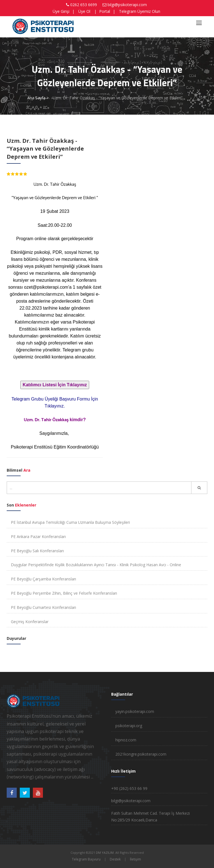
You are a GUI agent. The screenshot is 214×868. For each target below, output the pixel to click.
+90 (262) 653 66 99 (129, 788)
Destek (115, 859)
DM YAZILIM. (105, 853)
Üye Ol (84, 11)
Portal (105, 11)
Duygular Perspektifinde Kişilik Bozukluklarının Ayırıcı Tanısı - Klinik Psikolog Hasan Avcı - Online (96, 565)
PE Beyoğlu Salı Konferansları (37, 551)
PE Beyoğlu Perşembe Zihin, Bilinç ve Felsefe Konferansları (64, 593)
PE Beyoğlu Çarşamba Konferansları (43, 579)
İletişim (135, 859)
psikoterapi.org (129, 726)
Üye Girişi (61, 11)
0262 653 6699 (84, 5)
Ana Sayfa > (38, 98)
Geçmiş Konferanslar (30, 622)
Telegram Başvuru (86, 859)
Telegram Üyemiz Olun (140, 11)
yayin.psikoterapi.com (135, 711)
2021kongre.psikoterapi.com (141, 754)
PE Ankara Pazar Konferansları (38, 537)
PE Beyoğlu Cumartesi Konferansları (43, 607)
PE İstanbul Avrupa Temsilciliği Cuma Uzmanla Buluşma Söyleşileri (70, 522)
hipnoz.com (126, 740)
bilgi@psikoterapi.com (127, 5)
